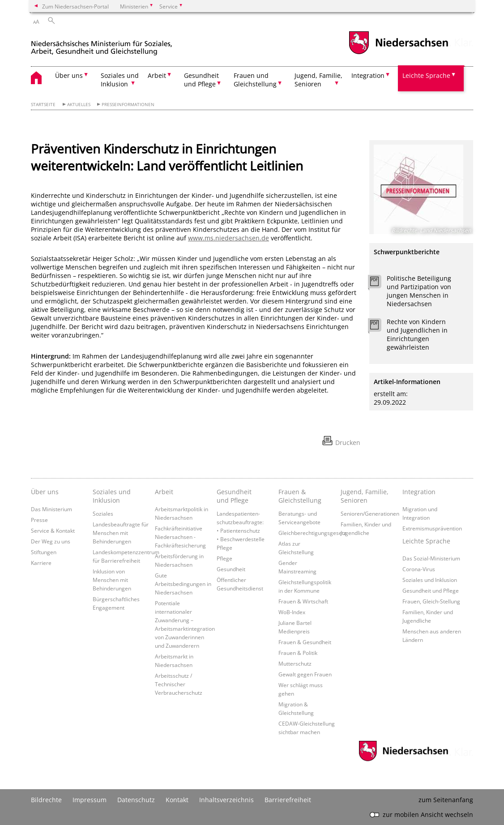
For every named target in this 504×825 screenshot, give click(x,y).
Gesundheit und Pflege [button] (201, 80)
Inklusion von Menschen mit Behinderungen (112, 580)
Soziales (103, 513)
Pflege (224, 558)
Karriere (41, 563)
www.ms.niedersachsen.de (229, 238)
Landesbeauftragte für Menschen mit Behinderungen (121, 533)
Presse (39, 520)
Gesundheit (231, 569)
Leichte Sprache (426, 541)
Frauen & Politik (298, 653)
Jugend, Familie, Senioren (365, 496)
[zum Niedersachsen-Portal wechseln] (398, 53)
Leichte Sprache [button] (426, 75)
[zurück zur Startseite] (102, 44)
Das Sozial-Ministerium (431, 558)
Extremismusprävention (432, 528)
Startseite (43, 105)
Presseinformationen (128, 105)
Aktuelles (79, 105)
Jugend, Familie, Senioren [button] (318, 80)
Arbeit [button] (157, 75)
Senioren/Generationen (370, 513)
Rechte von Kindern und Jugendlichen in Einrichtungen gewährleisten (417, 334)
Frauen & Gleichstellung (300, 496)
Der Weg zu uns (51, 541)
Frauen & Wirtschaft (303, 601)
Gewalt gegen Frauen (305, 674)
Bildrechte (46, 800)
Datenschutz (136, 800)
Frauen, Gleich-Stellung (431, 601)
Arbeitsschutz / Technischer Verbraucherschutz (179, 684)
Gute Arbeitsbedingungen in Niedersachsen (183, 584)
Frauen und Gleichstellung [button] (255, 80)
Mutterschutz (295, 663)
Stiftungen (44, 552)
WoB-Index (292, 612)
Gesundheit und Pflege (234, 496)
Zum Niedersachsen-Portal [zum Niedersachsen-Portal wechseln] (75, 6)
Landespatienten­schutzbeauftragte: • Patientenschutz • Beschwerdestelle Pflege (241, 530)
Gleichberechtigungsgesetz (312, 533)
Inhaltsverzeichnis (226, 800)
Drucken (348, 442)
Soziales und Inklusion (112, 496)
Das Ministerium (51, 509)
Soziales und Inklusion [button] (120, 80)
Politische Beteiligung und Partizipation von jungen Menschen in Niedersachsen (419, 291)
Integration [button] (368, 75)
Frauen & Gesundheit (305, 642)
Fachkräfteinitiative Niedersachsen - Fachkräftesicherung (180, 537)
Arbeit (164, 492)
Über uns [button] (69, 75)
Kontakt (177, 800)
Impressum (90, 800)
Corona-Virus (419, 569)
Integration (419, 492)
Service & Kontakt (53, 530)
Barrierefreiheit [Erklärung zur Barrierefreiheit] (288, 800)
